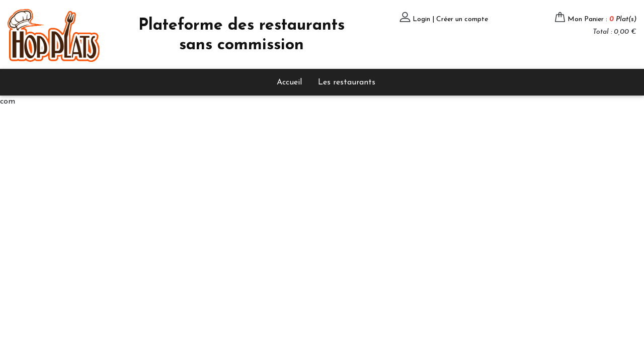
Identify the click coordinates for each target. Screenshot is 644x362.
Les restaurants (347, 82)
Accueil (289, 82)
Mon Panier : (602, 19)
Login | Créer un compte (450, 19)
